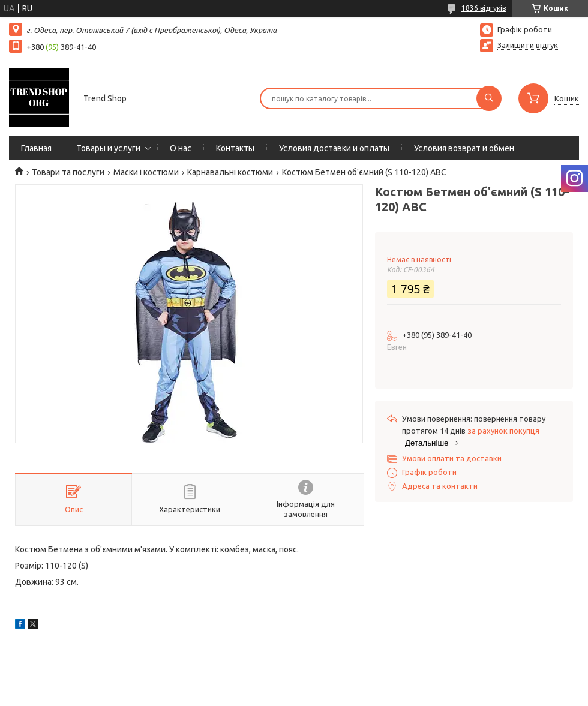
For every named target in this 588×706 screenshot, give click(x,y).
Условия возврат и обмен (464, 148)
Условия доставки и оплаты (334, 148)
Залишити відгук (528, 45)
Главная (36, 148)
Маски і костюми (146, 172)
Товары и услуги (108, 148)
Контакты (235, 148)
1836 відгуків (484, 8)
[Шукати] (489, 98)
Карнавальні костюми (230, 172)
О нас (181, 148)
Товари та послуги (68, 172)
